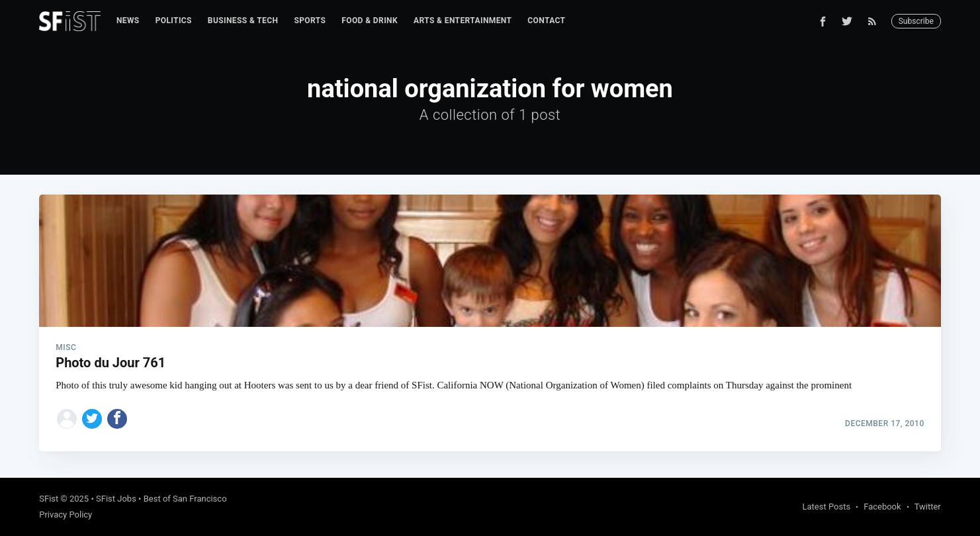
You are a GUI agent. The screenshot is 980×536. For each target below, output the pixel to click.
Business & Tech (243, 21)
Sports (310, 21)
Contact (546, 21)
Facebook (882, 507)
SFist (49, 499)
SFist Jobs (116, 499)
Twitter (928, 507)
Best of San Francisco (185, 499)
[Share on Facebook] (117, 419)
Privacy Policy (66, 514)
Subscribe (916, 21)
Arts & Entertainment (463, 21)
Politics (174, 21)
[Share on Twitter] (92, 419)
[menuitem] (128, 21)
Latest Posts (827, 507)
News (128, 21)
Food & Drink (370, 21)
